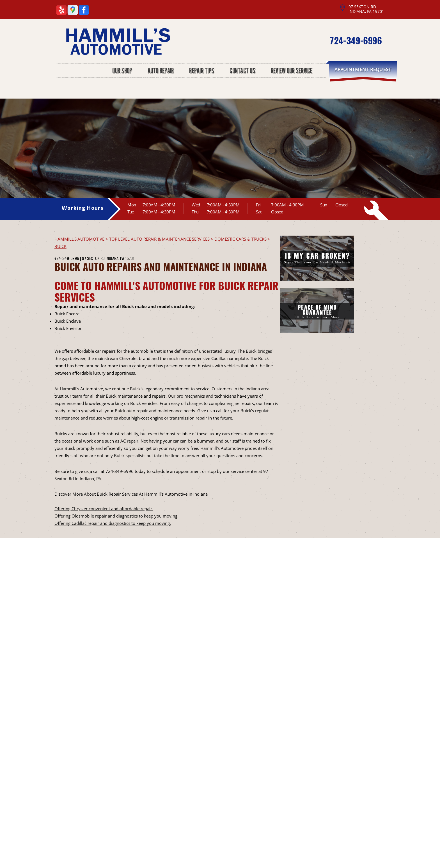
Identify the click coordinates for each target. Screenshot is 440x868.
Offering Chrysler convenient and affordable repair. (104, 509)
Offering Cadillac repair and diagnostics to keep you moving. (113, 523)
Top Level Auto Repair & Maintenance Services (159, 239)
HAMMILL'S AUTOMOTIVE (79, 239)
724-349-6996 (356, 40)
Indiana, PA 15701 (120, 258)
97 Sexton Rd (93, 258)
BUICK (60, 246)
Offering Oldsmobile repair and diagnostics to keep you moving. (116, 516)
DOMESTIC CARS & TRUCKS (240, 239)
